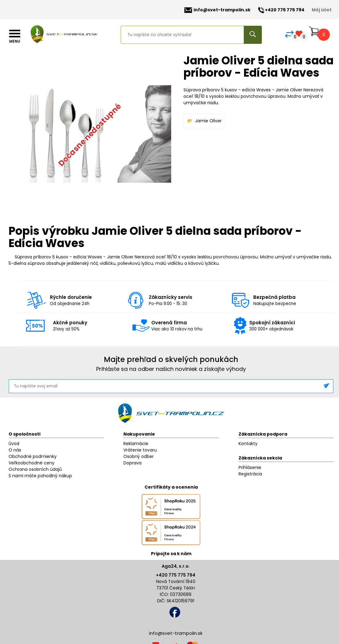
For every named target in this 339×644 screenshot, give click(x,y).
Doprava (132, 463)
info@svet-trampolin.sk (217, 10)
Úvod (14, 444)
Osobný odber (139, 456)
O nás (15, 450)
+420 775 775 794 (176, 575)
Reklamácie (136, 444)
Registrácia (250, 474)
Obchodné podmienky (33, 456)
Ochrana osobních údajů (35, 469)
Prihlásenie (250, 467)
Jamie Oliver (208, 121)
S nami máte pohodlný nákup (40, 476)
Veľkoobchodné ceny (32, 463)
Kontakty (248, 444)
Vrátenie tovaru (140, 450)
